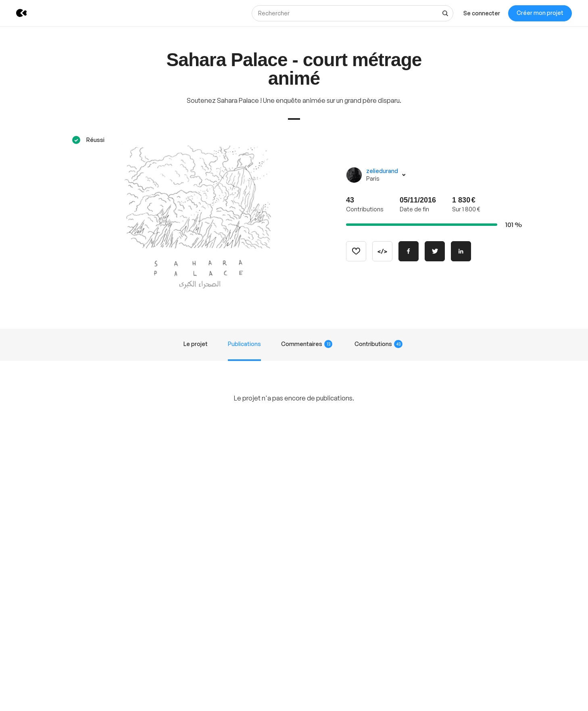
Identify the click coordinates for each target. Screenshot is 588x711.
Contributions (378, 344)
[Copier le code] (382, 251)
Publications (244, 344)
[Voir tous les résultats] (445, 13)
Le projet (196, 344)
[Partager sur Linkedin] (461, 251)
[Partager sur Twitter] (435, 251)
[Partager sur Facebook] (409, 251)
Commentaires (307, 344)
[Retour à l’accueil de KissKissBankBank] (16, 13)
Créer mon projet (540, 13)
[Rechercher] (352, 13)
